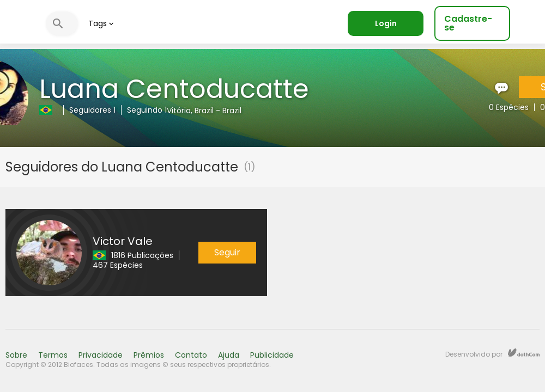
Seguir (227, 252)
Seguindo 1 (147, 110)
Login (386, 23)
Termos (53, 355)
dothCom (524, 353)
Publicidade (272, 355)
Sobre (16, 355)
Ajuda (229, 355)
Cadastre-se (468, 23)
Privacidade (101, 355)
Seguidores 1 (92, 110)
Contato (191, 355)
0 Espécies (509, 107)
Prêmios (149, 355)
